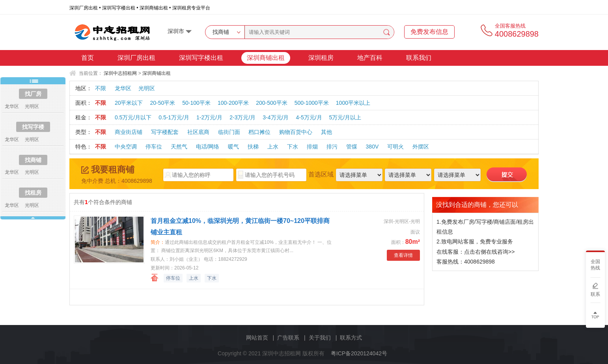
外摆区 (421, 147)
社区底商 (198, 132)
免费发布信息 (429, 32)
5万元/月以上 (345, 117)
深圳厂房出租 (136, 58)
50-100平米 (196, 103)
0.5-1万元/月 (174, 117)
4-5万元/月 (309, 117)
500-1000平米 (312, 103)
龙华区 (123, 88)
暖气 (233, 147)
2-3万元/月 (242, 117)
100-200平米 (233, 103)
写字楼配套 (165, 132)
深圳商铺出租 (266, 58)
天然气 (179, 147)
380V (372, 147)
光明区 (147, 88)
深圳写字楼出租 (201, 58)
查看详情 (403, 255)
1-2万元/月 (209, 117)
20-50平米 (162, 103)
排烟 (312, 147)
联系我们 (419, 58)
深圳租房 (321, 58)
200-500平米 (271, 103)
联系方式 (351, 338)
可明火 (395, 147)
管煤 (352, 147)
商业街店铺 (129, 132)
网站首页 (257, 338)
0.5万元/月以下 (133, 117)
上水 (273, 147)
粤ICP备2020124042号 (359, 353)
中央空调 (126, 147)
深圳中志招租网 (120, 73)
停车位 (154, 147)
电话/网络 (208, 147)
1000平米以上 (353, 103)
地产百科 (370, 58)
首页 (88, 58)
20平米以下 (129, 103)
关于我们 (320, 338)
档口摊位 (259, 132)
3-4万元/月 (276, 117)
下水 (293, 147)
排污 (332, 147)
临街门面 (229, 132)
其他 (326, 132)
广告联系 (288, 338)
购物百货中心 (296, 132)
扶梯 (253, 147)
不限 (101, 88)
